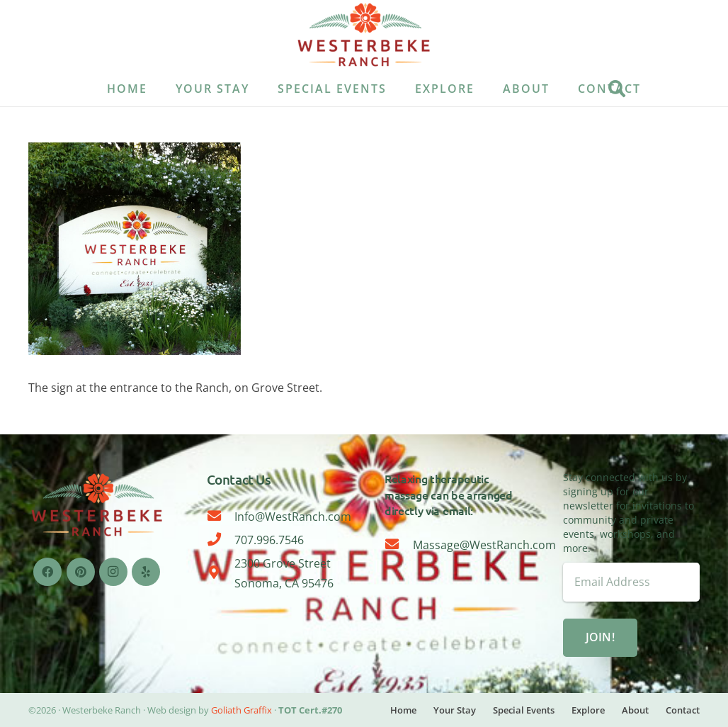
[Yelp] (146, 572)
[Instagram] (113, 572)
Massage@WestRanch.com (484, 545)
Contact (683, 710)
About (635, 710)
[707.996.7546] (221, 540)
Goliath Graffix (241, 710)
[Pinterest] (81, 572)
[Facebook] (47, 572)
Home (403, 710)
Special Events (524, 710)
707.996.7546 (269, 540)
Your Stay (455, 710)
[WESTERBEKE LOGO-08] (364, 35)
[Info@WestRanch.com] (221, 517)
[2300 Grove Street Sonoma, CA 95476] (221, 573)
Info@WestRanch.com (293, 517)
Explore (588, 710)
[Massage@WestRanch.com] (399, 545)
